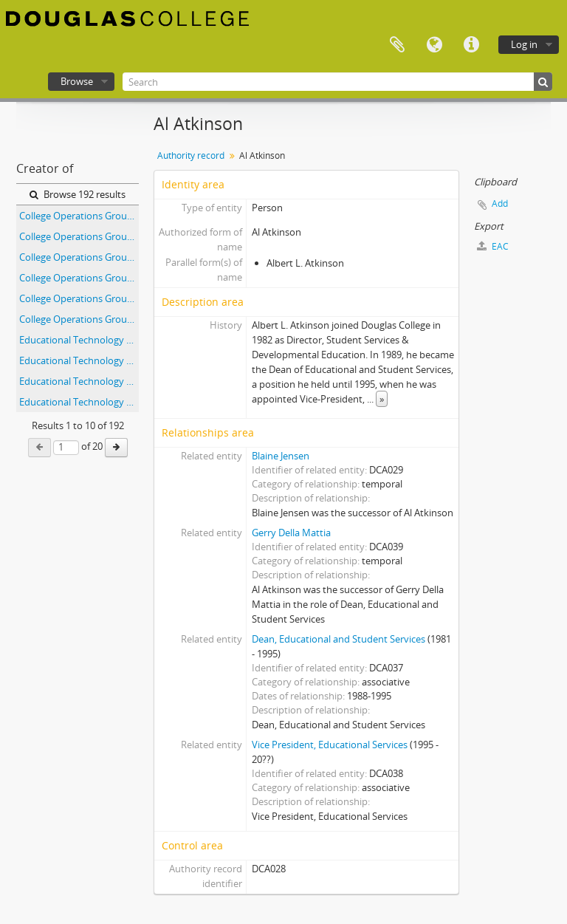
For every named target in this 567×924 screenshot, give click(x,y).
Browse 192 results (78, 194)
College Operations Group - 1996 (79, 319)
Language (434, 45)
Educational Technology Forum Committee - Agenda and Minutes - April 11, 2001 (79, 360)
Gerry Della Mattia (291, 533)
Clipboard (397, 45)
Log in (524, 44)
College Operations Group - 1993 (79, 257)
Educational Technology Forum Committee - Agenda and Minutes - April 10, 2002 (79, 340)
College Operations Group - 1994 (79, 278)
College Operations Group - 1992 (79, 236)
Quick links (471, 45)
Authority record (191, 155)
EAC (493, 246)
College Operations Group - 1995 (79, 298)
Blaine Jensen (281, 456)
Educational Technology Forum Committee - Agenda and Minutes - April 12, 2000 (79, 381)
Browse (77, 81)
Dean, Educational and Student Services (339, 639)
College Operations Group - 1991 (79, 216)
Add (500, 203)
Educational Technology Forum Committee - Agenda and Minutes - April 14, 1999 (79, 402)
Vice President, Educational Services (330, 745)
